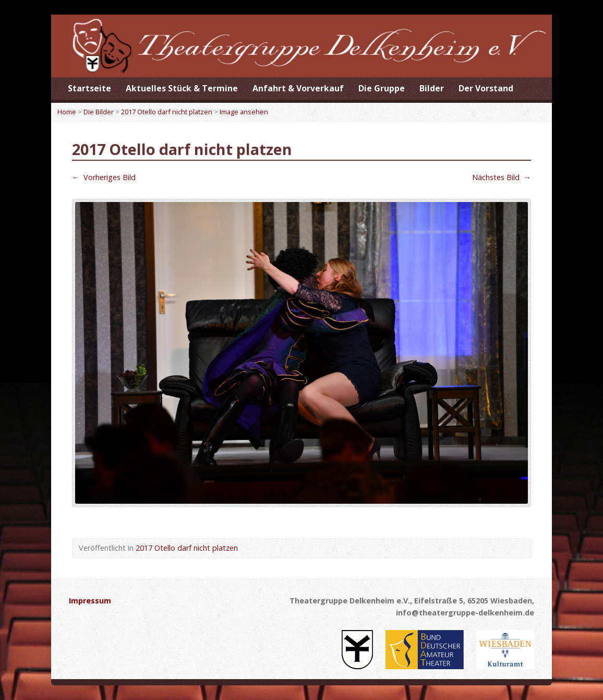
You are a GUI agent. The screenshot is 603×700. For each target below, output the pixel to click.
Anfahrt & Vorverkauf (298, 88)
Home (67, 112)
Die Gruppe (382, 88)
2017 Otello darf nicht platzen (167, 112)
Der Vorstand (486, 88)
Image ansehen (244, 112)
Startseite (89, 88)
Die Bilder (99, 112)
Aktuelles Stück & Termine (182, 88)
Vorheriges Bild (104, 177)
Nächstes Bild (502, 177)
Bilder (432, 88)
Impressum (90, 601)
